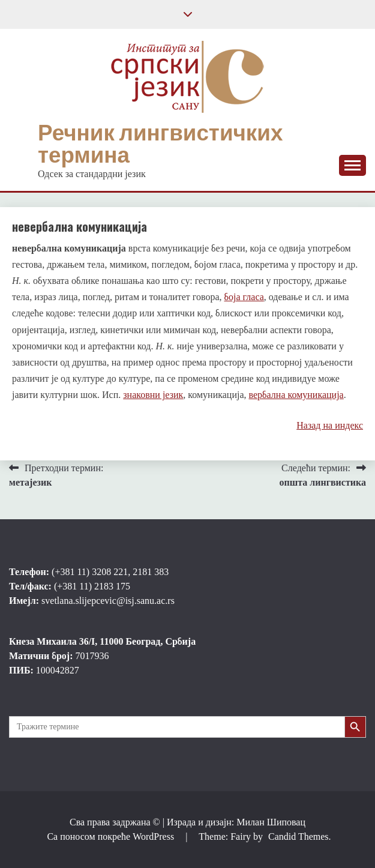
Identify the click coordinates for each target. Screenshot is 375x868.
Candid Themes (298, 836)
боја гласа (244, 297)
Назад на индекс (330, 425)
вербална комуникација (296, 395)
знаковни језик (153, 395)
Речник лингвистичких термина (160, 144)
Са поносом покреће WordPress (112, 836)
